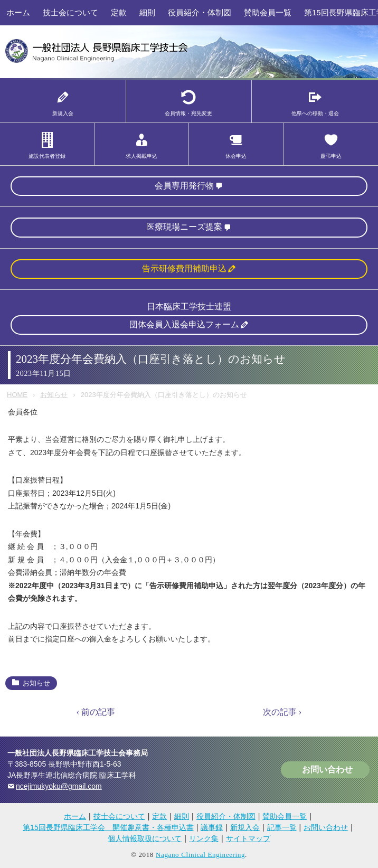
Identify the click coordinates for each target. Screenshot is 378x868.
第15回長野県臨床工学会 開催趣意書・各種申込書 (108, 827)
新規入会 (245, 827)
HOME (17, 395)
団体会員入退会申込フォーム (184, 324)
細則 (147, 12)
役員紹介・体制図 (200, 12)
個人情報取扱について (145, 838)
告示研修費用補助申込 (184, 268)
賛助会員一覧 (268, 12)
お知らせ (54, 395)
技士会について (70, 12)
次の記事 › (282, 712)
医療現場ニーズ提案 (184, 227)
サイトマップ (248, 838)
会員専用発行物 (184, 186)
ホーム (18, 12)
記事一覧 (282, 827)
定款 (119, 12)
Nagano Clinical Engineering (200, 855)
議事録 (212, 827)
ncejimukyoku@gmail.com (59, 786)
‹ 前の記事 (96, 712)
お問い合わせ (327, 770)
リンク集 (204, 838)
